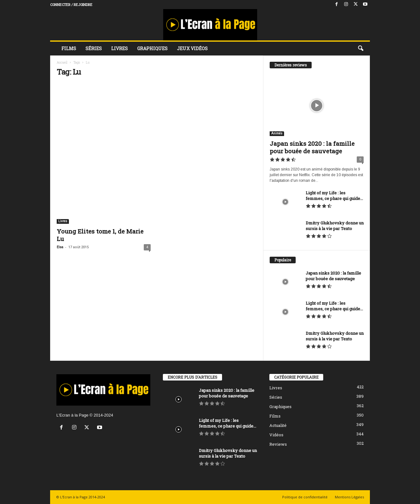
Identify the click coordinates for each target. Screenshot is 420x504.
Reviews (278, 444)
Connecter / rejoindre (71, 5)
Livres (119, 48)
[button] (360, 49)
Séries (94, 48)
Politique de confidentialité (305, 497)
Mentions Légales (349, 497)
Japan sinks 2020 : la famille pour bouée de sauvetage (312, 147)
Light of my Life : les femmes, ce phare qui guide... (334, 196)
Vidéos (276, 435)
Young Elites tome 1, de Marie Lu (100, 235)
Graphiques (152, 48)
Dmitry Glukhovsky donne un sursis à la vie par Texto (335, 226)
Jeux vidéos (192, 48)
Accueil (62, 63)
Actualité (278, 425)
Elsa (60, 247)
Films (69, 48)
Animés (277, 133)
